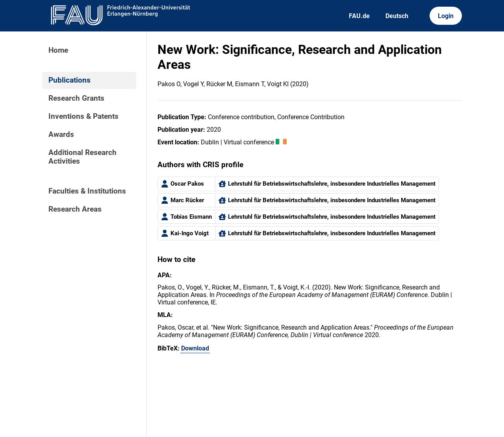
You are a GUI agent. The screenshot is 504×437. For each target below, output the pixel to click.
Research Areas (75, 209)
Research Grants (76, 98)
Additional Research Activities (82, 157)
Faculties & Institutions (87, 191)
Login (446, 16)
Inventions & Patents (83, 116)
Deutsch (397, 16)
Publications (69, 80)
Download (195, 348)
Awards (61, 135)
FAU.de (359, 16)
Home (58, 50)
